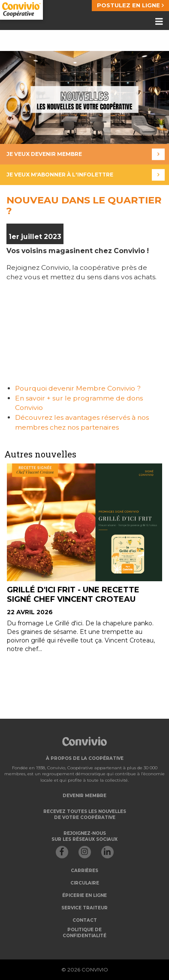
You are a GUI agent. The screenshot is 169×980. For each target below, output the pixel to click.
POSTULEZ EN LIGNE (130, 5)
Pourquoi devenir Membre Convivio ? (79, 388)
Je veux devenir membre (86, 154)
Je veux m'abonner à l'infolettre (86, 175)
